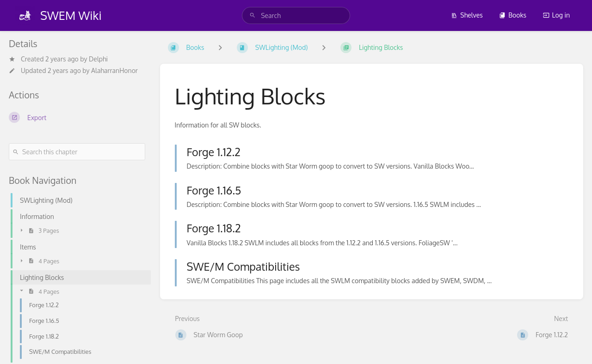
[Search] (253, 15)
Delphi (98, 59)
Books (513, 15)
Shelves (467, 15)
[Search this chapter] (77, 152)
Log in (556, 15)
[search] (296, 15)
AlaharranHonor (114, 70)
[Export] (77, 117)
